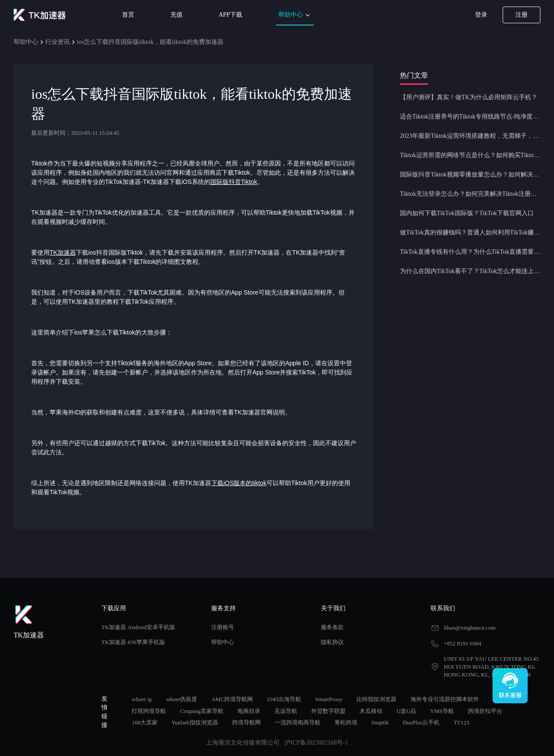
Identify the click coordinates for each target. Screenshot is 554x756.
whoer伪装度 (182, 699)
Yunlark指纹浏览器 (195, 722)
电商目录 (249, 711)
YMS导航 (442, 711)
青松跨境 (346, 722)
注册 (522, 15)
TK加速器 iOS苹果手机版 (133, 642)
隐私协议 (332, 642)
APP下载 (230, 15)
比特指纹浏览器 (376, 699)
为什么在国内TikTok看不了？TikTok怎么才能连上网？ (470, 271)
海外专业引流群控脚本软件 (445, 699)
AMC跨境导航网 (232, 699)
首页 (128, 15)
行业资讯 (58, 42)
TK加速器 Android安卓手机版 (138, 627)
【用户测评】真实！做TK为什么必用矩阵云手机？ (469, 97)
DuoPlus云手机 (421, 722)
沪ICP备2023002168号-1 (316, 743)
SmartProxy (329, 699)
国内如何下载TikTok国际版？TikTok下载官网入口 (467, 213)
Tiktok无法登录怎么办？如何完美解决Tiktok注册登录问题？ (470, 194)
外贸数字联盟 (328, 711)
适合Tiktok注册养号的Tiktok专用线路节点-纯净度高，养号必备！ (470, 117)
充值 (176, 15)
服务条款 (332, 627)
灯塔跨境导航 (149, 711)
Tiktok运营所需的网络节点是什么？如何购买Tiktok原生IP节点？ (470, 155)
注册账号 (223, 627)
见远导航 (286, 711)
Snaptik (380, 722)
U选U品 (406, 711)
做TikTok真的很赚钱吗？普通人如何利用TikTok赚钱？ (470, 232)
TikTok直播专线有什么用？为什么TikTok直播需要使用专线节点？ (470, 252)
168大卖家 (145, 722)
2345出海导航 (284, 699)
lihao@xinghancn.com (470, 628)
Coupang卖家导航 (202, 711)
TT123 (461, 722)
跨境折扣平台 (485, 711)
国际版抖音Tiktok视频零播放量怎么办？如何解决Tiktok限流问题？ (470, 175)
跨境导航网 (246, 722)
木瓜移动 (371, 711)
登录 (481, 15)
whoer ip (142, 699)
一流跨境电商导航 (298, 722)
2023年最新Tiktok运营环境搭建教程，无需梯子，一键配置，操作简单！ (470, 136)
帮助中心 (295, 15)
